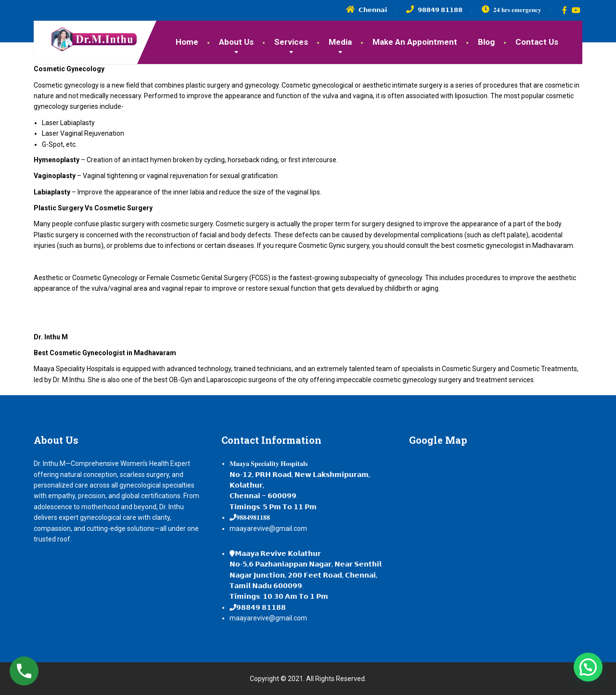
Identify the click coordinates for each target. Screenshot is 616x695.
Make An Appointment (415, 42)
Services (291, 42)
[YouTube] (576, 10)
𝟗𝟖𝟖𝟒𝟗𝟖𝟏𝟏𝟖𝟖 (253, 517)
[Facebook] (565, 10)
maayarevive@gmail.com (268, 528)
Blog (486, 42)
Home (187, 42)
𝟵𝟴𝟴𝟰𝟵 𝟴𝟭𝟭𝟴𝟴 (261, 607)
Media (340, 42)
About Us (236, 42)
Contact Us (537, 42)
